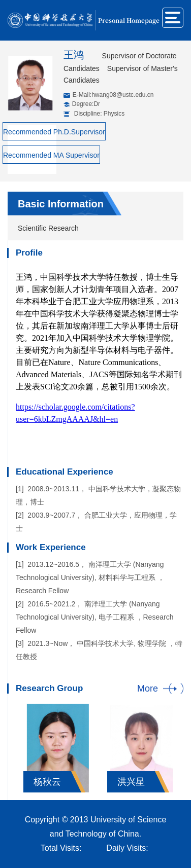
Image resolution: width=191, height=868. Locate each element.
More (148, 689)
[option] (58, 748)
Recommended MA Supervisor (51, 155)
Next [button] (178, 745)
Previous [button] (21, 745)
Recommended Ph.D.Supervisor (54, 132)
